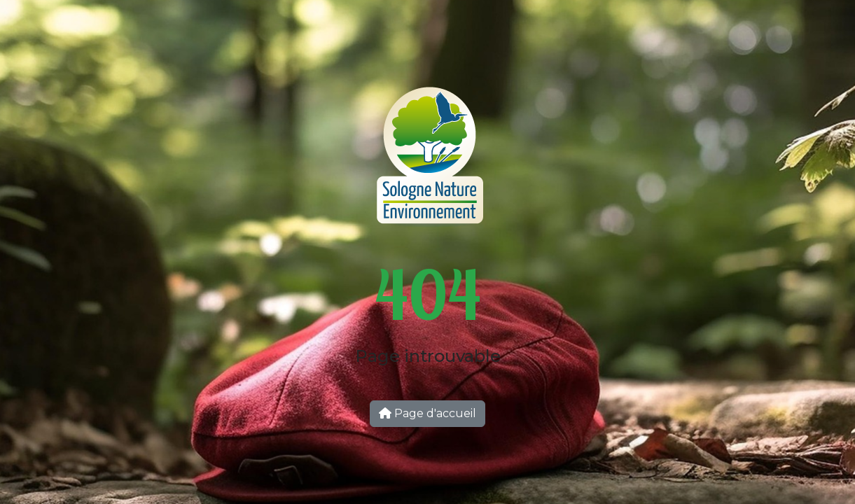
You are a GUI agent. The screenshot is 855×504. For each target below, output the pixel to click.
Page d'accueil (427, 413)
